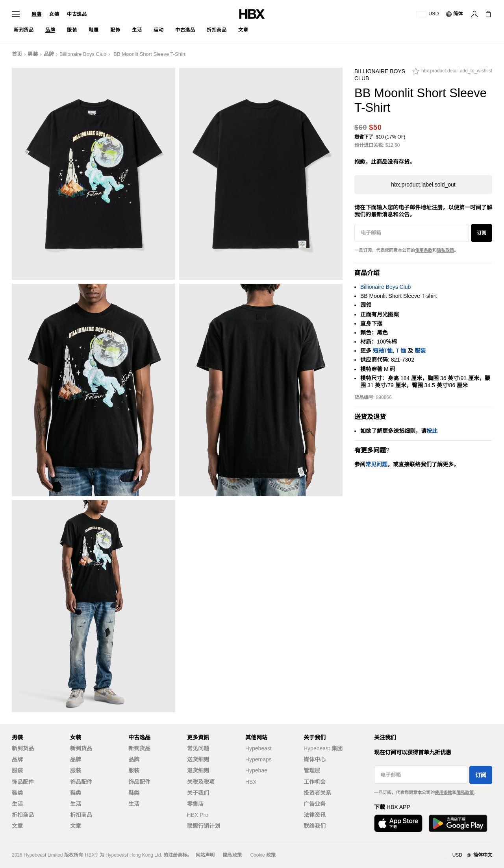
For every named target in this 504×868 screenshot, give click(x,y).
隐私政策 (445, 250)
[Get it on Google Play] (458, 823)
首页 (17, 54)
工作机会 (315, 782)
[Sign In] (474, 14)
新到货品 (23, 748)
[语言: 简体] (455, 14)
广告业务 (315, 804)
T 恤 (401, 351)
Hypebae (256, 770)
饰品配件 (23, 782)
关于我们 (198, 793)
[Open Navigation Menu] (16, 14)
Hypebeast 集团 (323, 748)
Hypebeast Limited (43, 855)
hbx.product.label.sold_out (423, 185)
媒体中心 (315, 759)
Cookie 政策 (263, 855)
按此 (432, 431)
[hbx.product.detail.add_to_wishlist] (452, 73)
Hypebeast (258, 748)
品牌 (49, 54)
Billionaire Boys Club (83, 54)
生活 (17, 804)
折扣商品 (23, 815)
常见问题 (198, 748)
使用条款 (424, 250)
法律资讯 (315, 815)
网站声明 (205, 855)
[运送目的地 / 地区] (427, 14)
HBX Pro (198, 815)
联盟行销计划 (204, 826)
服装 (420, 351)
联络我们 (315, 826)
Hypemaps (258, 759)
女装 (54, 14)
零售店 (195, 804)
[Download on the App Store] (398, 823)
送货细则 (198, 759)
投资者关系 (317, 793)
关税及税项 (201, 782)
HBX (251, 782)
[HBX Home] (252, 14)
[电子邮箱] (412, 233)
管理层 (312, 770)
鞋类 (17, 793)
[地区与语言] (467, 855)
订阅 (482, 233)
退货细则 (198, 770)
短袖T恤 (383, 351)
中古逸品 (77, 14)
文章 (17, 826)
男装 (36, 14)
